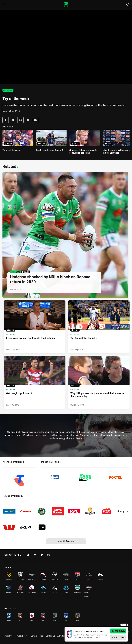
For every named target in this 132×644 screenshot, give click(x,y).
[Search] (128, 5)
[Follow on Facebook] (35, 555)
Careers (34, 636)
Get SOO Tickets (118, 631)
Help (41, 636)
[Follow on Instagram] (49, 555)
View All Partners (66, 541)
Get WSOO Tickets (118, 637)
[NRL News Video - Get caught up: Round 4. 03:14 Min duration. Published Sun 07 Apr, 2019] (35, 382)
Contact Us (50, 636)
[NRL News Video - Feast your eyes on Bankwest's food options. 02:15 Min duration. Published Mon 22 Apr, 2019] (35, 327)
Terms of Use (8, 636)
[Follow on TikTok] (28, 555)
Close (124, 625)
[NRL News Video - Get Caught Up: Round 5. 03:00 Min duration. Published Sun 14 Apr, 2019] (99, 327)
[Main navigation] (4, 5)
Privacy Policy (22, 636)
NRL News (8, 90)
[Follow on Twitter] (42, 555)
